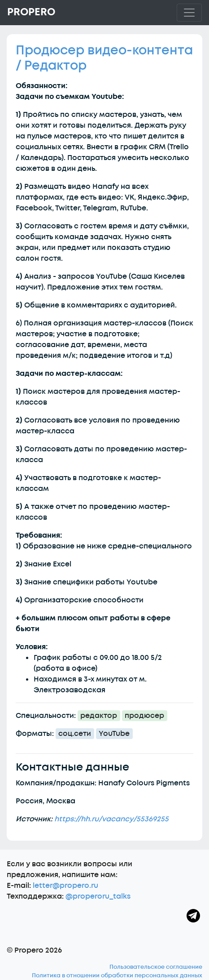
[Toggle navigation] (189, 13)
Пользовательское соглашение (156, 967)
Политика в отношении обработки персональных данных (117, 976)
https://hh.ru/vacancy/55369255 (111, 819)
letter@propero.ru (65, 886)
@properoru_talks (98, 896)
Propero (31, 12)
